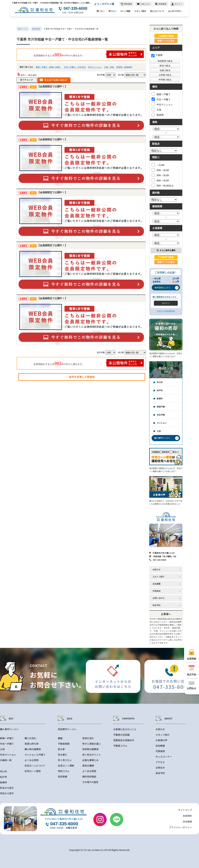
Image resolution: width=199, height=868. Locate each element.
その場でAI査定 (90, 782)
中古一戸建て (161, 99)
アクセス (160, 762)
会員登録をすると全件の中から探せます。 (89, 54)
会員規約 (187, 816)
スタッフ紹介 (140, 11)
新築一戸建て (161, 94)
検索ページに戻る (166, 41)
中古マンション (95, 67)
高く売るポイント (92, 755)
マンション (162, 423)
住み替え (63, 755)
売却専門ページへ (67, 729)
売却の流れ (88, 738)
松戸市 (160, 390)
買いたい (100, 11)
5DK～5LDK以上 (163, 185)
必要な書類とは (90, 760)
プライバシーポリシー (180, 827)
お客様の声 (161, 740)
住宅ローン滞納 (66, 766)
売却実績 (63, 777)
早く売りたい (65, 760)
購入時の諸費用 (33, 749)
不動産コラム (120, 746)
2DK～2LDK (160, 170)
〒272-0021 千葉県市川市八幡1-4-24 (63, 819)
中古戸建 (161, 415)
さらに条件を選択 (166, 250)
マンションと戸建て (35, 755)
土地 (156, 109)
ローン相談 (125, 11)
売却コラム (64, 771)
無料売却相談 (89, 777)
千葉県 (157, 55)
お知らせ (157, 569)
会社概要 (157, 584)
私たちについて (157, 11)
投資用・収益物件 (124, 67)
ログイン (166, 303)
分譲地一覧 (6, 760)
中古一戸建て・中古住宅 (75, 67)
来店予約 (157, 605)
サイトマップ (185, 810)
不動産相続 (64, 744)
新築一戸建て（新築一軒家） (49, 67)
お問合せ (160, 768)
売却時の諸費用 (90, 749)
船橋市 (160, 398)
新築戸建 (161, 407)
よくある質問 (32, 760)
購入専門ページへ (9, 729)
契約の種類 (88, 766)
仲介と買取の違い (92, 744)
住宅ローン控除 (33, 771)
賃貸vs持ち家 (32, 744)
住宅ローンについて (35, 766)
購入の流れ (30, 738)
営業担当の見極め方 (124, 740)
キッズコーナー (164, 757)
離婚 (60, 738)
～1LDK (158, 165)
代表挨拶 (157, 591)
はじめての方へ (175, 11)
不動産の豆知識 (121, 735)
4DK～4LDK (160, 180)
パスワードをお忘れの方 (166, 311)
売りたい (112, 11)
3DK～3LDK (160, 175)
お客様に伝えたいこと (125, 729)
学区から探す (7, 793)
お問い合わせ (159, 598)
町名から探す (7, 788)
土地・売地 (109, 67)
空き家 (61, 749)
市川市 (160, 382)
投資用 (158, 115)
